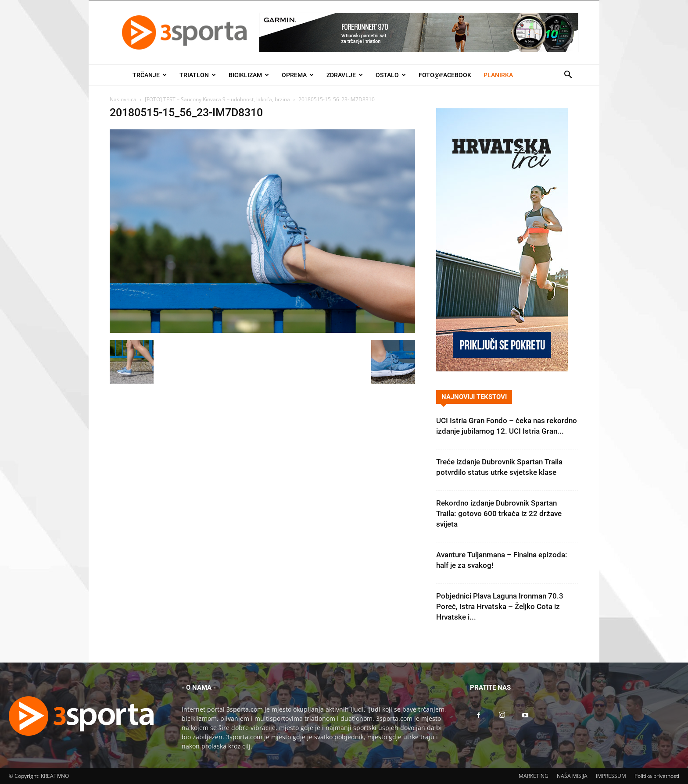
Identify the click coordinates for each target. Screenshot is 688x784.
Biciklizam (249, 75)
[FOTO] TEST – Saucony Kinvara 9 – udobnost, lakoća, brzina (217, 99)
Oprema (298, 75)
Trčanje (150, 75)
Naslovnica (123, 99)
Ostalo (391, 75)
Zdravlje (345, 75)
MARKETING (534, 776)
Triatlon (198, 75)
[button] (568, 76)
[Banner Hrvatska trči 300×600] (502, 369)
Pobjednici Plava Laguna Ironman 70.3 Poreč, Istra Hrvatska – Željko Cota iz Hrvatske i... (500, 606)
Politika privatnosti (657, 776)
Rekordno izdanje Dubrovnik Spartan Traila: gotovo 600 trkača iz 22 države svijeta (499, 513)
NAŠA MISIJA (572, 776)
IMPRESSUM (611, 776)
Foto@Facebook (445, 75)
